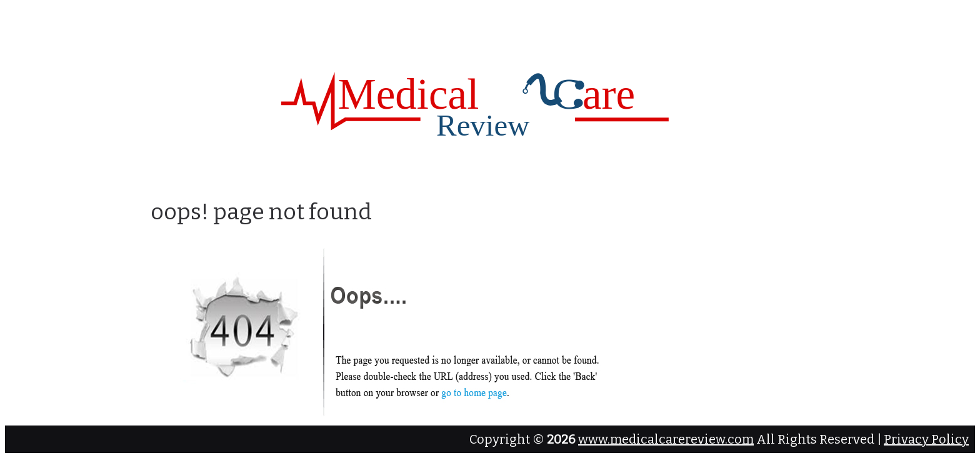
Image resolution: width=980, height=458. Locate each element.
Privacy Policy (926, 439)
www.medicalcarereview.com (666, 439)
